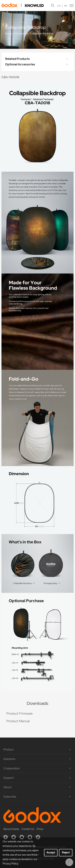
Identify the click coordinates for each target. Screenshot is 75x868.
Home (8, 33)
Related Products (37, 59)
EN (66, 6)
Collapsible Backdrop (42, 33)
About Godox (11, 829)
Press (40, 829)
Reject (66, 852)
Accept (51, 852)
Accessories (21, 33)
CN (59, 6)
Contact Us (28, 829)
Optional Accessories (37, 64)
